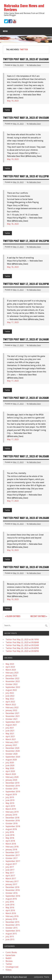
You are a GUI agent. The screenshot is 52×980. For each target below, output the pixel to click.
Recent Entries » (39, 616)
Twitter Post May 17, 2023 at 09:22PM (26, 241)
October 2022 (12, 684)
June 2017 (10, 870)
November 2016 (13, 890)
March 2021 (11, 739)
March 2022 (11, 705)
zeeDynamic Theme (41, 977)
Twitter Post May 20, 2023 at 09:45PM (22, 648)
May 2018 (10, 838)
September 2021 (13, 722)
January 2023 (11, 676)
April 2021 (10, 737)
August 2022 (11, 690)
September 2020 (13, 757)
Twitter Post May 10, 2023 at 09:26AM (26, 518)
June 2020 (10, 766)
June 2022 (10, 696)
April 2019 (10, 806)
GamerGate (10, 955)
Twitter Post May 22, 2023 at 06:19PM (22, 640)
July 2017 (10, 867)
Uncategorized (12, 967)
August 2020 (11, 760)
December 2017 (12, 852)
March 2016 (11, 913)
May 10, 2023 (13, 550)
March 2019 (11, 809)
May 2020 (10, 768)
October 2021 (12, 719)
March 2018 (11, 844)
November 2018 (13, 821)
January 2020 (11, 780)
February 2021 (12, 742)
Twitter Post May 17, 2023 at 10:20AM (26, 398)
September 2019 (13, 792)
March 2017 (11, 879)
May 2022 (10, 699)
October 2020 (12, 754)
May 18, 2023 (13, 224)
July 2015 (10, 937)
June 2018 (10, 835)
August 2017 (11, 864)
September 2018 (13, 826)
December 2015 (12, 922)
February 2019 (12, 812)
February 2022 (12, 708)
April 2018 (10, 841)
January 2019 (11, 815)
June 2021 (10, 731)
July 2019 (10, 797)
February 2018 (12, 847)
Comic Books (11, 952)
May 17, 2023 (13, 322)
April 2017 (10, 876)
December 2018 (12, 818)
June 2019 (10, 800)
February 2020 (12, 777)
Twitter (7, 110)
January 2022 (11, 710)
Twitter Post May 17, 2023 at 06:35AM (26, 456)
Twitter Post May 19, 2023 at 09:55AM (26, 118)
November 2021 (13, 716)
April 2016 (10, 910)
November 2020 (13, 751)
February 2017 (12, 881)
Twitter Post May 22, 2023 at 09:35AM (22, 645)
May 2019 (10, 803)
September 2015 (13, 931)
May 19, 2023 (13, 101)
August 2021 (11, 725)
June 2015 (10, 939)
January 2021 (11, 745)
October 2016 (12, 893)
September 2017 (13, 861)
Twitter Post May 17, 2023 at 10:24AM (26, 339)
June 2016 (10, 905)
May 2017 (10, 873)
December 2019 (12, 783)
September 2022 (13, 687)
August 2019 (11, 794)
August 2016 (11, 899)
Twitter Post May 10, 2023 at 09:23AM (26, 567)
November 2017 (13, 855)
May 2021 (10, 734)
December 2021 (12, 713)
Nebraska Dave (35, 65)
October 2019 (12, 789)
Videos (9, 970)
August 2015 (11, 934)
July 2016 (10, 902)
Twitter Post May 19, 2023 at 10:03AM (26, 59)
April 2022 (10, 702)
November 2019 (13, 786)
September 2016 (13, 896)
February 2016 (12, 916)
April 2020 (10, 771)
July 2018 (10, 832)
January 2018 (11, 850)
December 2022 (12, 679)
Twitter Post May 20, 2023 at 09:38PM (22, 651)
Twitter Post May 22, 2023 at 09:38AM (22, 642)
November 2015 (13, 925)
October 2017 (12, 858)
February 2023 (12, 673)
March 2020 (11, 774)
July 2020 (10, 763)
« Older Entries (13, 616)
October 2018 (12, 823)
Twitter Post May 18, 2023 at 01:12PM (26, 176)
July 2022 (10, 693)
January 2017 (11, 884)
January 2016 (11, 919)
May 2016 (10, 908)
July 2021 (10, 728)
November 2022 (13, 681)
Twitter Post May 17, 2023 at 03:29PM (26, 284)
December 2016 (12, 887)
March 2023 (11, 670)
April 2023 (10, 667)
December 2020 (12, 748)
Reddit (9, 958)
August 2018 (11, 829)
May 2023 (10, 664)
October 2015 (12, 928)
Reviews (9, 961)
